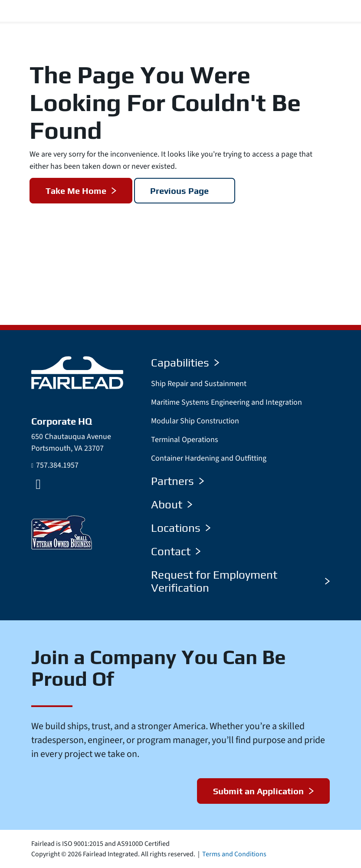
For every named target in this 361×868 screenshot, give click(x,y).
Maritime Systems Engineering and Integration (226, 402)
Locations (181, 528)
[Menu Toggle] (344, 11)
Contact (176, 551)
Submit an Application (258, 791)
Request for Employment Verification (240, 581)
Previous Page (180, 191)
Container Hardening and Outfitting (209, 458)
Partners (177, 481)
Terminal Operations (185, 440)
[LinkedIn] (38, 484)
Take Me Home (76, 191)
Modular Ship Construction (195, 421)
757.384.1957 (57, 465)
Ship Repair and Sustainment (199, 384)
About (172, 504)
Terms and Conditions (234, 854)
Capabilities (185, 363)
